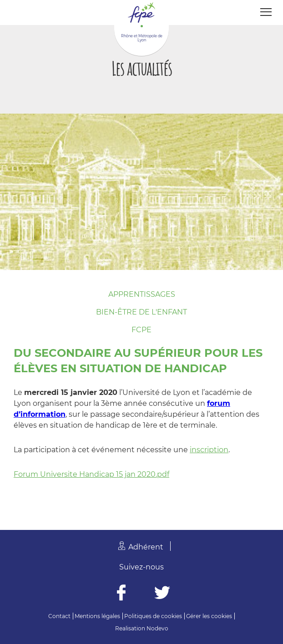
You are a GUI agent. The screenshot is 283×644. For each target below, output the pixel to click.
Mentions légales (97, 616)
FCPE (141, 330)
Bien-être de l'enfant (141, 312)
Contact (59, 616)
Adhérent (146, 547)
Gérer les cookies (209, 616)
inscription (209, 450)
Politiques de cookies (153, 616)
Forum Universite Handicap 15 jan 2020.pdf (91, 474)
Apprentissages (142, 294)
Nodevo (157, 628)
